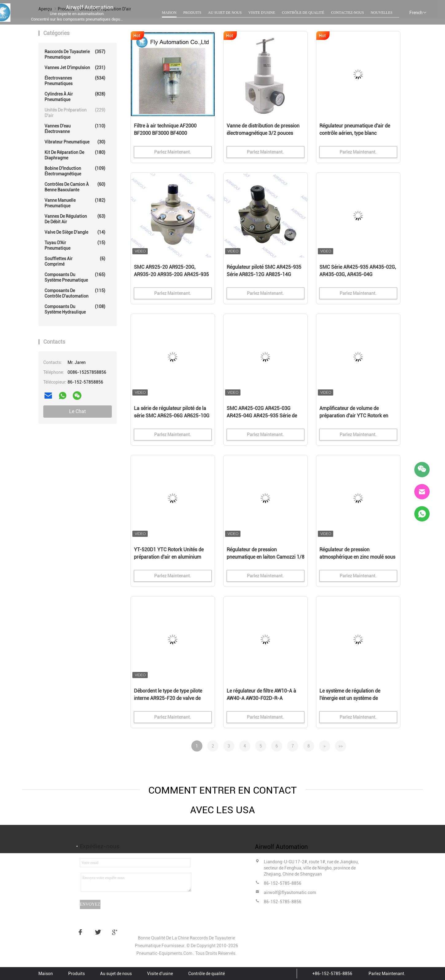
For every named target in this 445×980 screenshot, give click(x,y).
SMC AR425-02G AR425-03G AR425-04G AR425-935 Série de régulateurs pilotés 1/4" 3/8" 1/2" (263, 416)
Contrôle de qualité (303, 13)
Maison (169, 13)
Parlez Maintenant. (387, 974)
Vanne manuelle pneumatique (75, 203)
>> (341, 746)
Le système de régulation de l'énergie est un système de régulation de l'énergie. (350, 698)
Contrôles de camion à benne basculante (75, 187)
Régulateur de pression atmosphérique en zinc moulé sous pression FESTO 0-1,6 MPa (357, 557)
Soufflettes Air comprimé (75, 261)
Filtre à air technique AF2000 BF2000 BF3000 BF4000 (165, 129)
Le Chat (77, 411)
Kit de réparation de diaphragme (75, 155)
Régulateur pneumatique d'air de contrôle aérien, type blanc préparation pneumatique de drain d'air (357, 134)
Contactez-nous (347, 13)
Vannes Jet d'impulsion (75, 68)
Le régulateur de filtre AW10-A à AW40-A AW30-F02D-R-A (261, 695)
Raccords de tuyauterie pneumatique (75, 54)
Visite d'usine (262, 13)
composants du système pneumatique (75, 277)
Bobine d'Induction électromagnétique (75, 171)
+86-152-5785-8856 (332, 974)
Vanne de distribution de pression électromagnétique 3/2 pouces (263, 129)
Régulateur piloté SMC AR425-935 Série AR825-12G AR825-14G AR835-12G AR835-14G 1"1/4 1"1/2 (264, 275)
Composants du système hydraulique (75, 309)
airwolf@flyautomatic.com (290, 892)
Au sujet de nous (225, 13)
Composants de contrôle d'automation (75, 293)
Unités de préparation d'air (75, 113)
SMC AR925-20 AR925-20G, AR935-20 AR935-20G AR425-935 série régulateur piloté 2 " (171, 274)
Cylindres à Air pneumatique (75, 97)
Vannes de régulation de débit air (75, 219)
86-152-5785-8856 (283, 883)
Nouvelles (382, 13)
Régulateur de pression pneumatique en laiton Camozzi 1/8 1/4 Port (265, 557)
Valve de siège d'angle (75, 232)
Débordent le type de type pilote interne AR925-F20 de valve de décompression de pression (168, 698)
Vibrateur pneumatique (75, 142)
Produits (192, 13)
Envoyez (90, 904)
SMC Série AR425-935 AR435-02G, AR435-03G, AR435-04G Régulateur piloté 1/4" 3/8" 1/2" (358, 274)
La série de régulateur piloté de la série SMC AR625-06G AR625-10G (172, 412)
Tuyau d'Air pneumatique (75, 245)
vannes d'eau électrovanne (75, 129)
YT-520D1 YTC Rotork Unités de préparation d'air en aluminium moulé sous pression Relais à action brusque (169, 557)
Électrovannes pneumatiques (75, 81)
